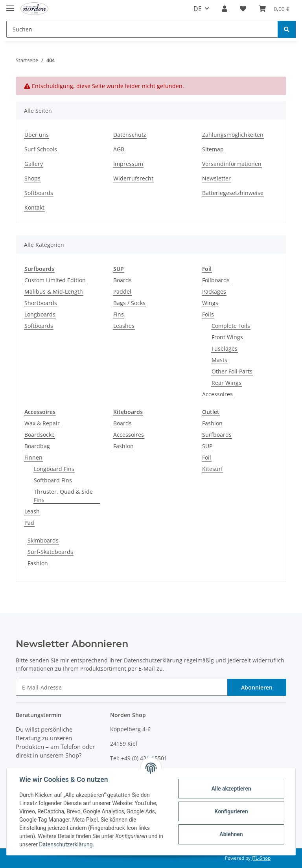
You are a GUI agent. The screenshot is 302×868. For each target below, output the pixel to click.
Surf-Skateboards (50, 552)
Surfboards (217, 435)
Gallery (34, 164)
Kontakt (34, 207)
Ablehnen (231, 834)
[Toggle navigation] (10, 5)
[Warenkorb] (274, 9)
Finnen (33, 457)
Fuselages (225, 348)
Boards (122, 280)
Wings (210, 303)
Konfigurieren (231, 811)
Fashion (123, 446)
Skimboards (43, 540)
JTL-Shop (261, 858)
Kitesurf (213, 469)
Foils (208, 314)
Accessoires (217, 394)
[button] (225, 9)
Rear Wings (226, 383)
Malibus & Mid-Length (54, 291)
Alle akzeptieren (231, 789)
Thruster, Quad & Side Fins (63, 496)
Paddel (122, 291)
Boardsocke (40, 435)
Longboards (40, 314)
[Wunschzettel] (243, 9)
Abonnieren (257, 687)
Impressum (128, 164)
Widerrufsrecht (133, 178)
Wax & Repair (42, 423)
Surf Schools (41, 149)
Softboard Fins (53, 480)
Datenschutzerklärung (153, 660)
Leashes (124, 326)
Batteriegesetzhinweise (233, 193)
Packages (214, 291)
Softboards (39, 193)
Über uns (37, 135)
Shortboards (41, 303)
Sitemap (213, 149)
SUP (207, 446)
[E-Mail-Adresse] (122, 687)
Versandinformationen (232, 164)
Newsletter (216, 178)
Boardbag (37, 446)
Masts (219, 360)
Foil (207, 457)
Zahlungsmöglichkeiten (233, 135)
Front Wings (227, 337)
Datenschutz (130, 135)
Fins (119, 314)
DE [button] (198, 9)
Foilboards (216, 280)
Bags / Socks (129, 303)
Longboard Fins (54, 469)
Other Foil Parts (232, 371)
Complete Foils (231, 326)
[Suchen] (142, 29)
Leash (32, 511)
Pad (29, 523)
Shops (32, 178)
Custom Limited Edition (55, 280)
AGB (119, 149)
